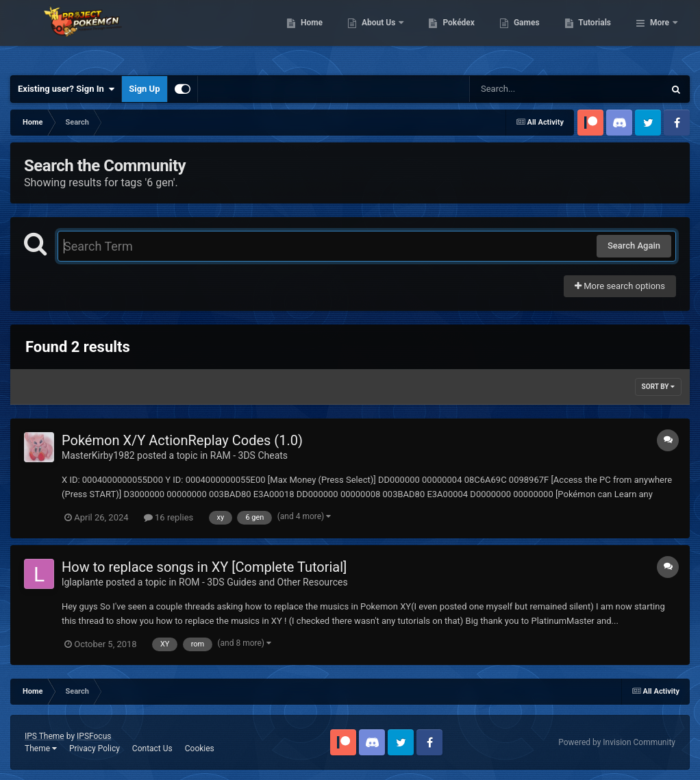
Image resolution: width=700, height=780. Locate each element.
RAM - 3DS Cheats (249, 455)
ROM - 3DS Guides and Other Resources (263, 582)
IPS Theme (45, 736)
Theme (41, 748)
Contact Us (152, 748)
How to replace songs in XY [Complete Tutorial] (204, 567)
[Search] (532, 89)
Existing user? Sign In (66, 89)
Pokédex (529, 34)
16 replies (168, 517)
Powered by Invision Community (617, 742)
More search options (620, 286)
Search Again (634, 246)
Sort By (658, 387)
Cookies (200, 748)
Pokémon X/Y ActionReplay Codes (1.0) (182, 440)
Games (597, 34)
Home (382, 34)
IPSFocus (94, 736)
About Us (450, 34)
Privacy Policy (95, 748)
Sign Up (144, 89)
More (660, 34)
